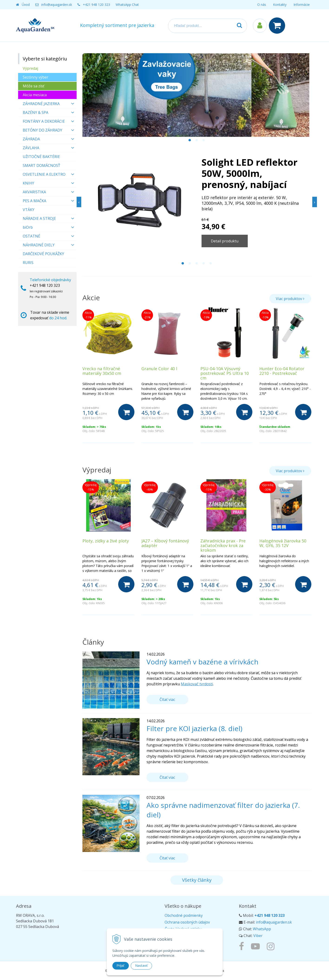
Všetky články (197, 880)
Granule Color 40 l (159, 369)
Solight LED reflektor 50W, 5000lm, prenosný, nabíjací (249, 173)
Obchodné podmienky (184, 915)
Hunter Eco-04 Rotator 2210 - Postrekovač (282, 371)
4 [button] (204, 264)
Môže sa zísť (34, 86)
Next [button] (315, 202)
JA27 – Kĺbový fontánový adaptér (165, 543)
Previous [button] (79, 202)
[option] (197, 95)
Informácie (302, 5)
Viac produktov (290, 299)
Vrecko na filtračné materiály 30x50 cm (102, 371)
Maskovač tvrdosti (197, 684)
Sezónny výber (36, 77)
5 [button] (211, 264)
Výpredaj (30, 68)
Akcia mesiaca (35, 95)
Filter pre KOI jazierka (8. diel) (194, 728)
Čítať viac (167, 700)
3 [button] (204, 140)
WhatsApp (262, 929)
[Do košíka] (126, 412)
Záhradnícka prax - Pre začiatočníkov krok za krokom (223, 545)
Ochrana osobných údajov (187, 922)
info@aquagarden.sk (57, 5)
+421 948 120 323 (96, 5)
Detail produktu (225, 241)
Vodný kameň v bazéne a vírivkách (202, 662)
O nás (262, 5)
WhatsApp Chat (127, 5)
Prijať (121, 966)
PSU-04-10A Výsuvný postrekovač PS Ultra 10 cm (225, 373)
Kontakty (280, 5)
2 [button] (197, 140)
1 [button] (190, 140)
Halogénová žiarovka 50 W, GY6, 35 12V (283, 543)
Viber (258, 936)
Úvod (26, 5)
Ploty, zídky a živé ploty (106, 541)
